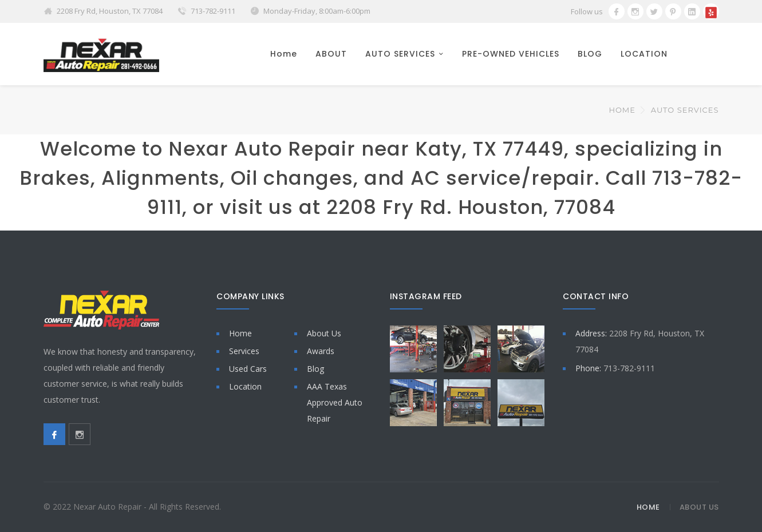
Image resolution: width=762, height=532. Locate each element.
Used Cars (248, 369)
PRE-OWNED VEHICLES (511, 54)
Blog (315, 369)
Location (245, 386)
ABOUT (331, 54)
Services (244, 351)
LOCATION (644, 54)
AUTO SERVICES (400, 54)
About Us (324, 333)
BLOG (590, 54)
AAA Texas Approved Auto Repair (335, 402)
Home (284, 54)
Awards (321, 351)
